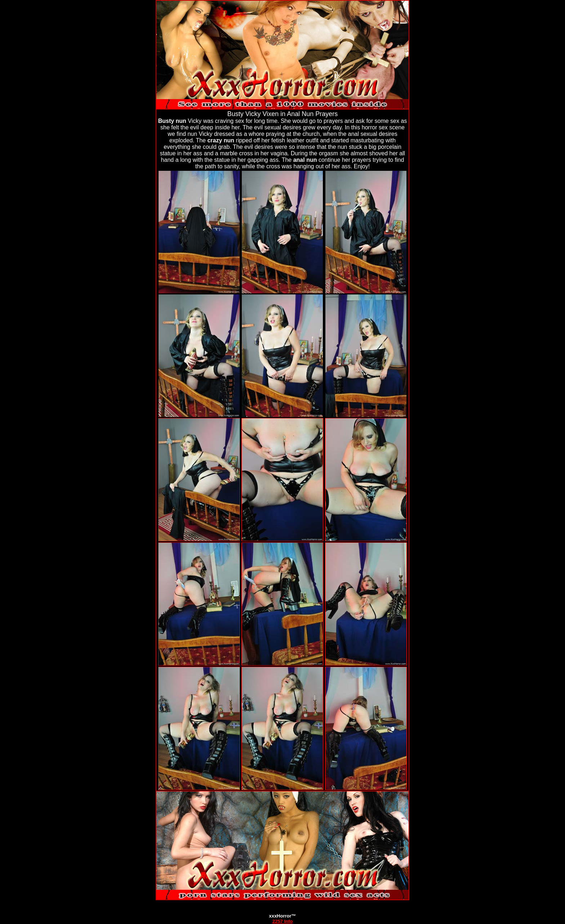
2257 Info (282, 921)
